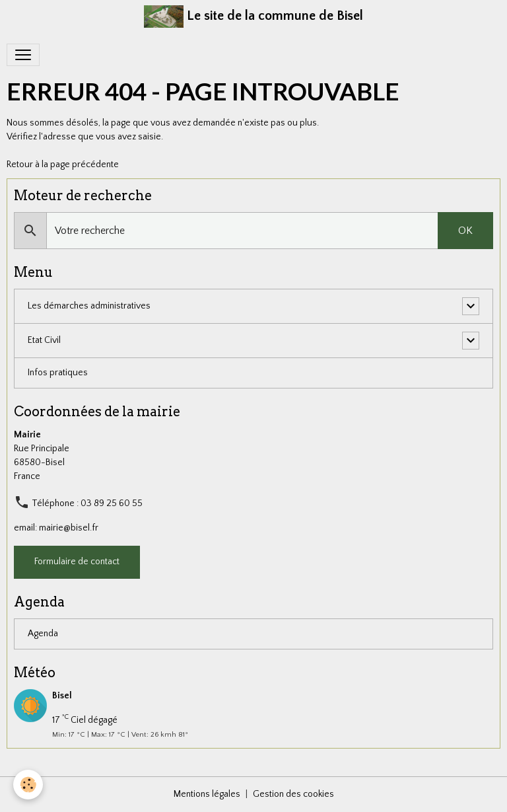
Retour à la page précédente (63, 165)
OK (465, 231)
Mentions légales (207, 794)
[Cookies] (28, 785)
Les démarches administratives (89, 306)
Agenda (43, 634)
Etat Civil (44, 340)
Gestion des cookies (293, 794)
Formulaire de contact (77, 562)
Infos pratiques (58, 373)
